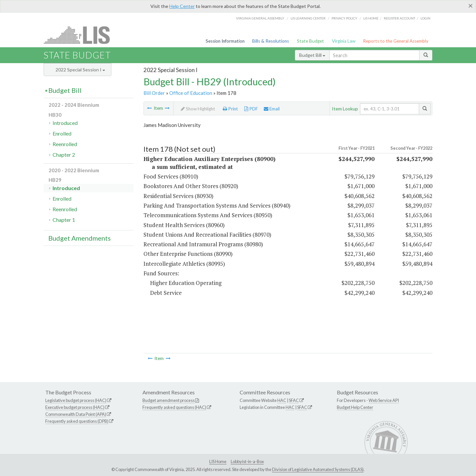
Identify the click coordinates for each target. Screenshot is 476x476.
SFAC (294, 400)
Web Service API (384, 400)
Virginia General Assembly (260, 18)
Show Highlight (198, 109)
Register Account (399, 18)
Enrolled (62, 133)
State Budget (310, 41)
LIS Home (218, 461)
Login (425, 18)
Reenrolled (65, 144)
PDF (251, 109)
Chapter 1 (64, 220)
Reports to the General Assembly (396, 41)
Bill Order (154, 93)
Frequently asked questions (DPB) (77, 421)
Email (272, 109)
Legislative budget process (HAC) (76, 400)
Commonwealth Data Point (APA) (76, 414)
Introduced (65, 123)
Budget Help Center (355, 407)
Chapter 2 (64, 155)
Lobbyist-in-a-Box (247, 461)
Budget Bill (312, 55)
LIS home (371, 18)
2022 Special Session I (80, 70)
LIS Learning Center (308, 18)
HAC (282, 400)
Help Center (182, 6)
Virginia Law (344, 41)
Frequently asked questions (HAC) (174, 407)
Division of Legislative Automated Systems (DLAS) (318, 469)
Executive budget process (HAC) (75, 407)
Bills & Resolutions (271, 41)
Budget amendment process (169, 400)
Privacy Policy (344, 18)
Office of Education (191, 93)
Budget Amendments (79, 238)
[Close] (471, 6)
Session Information (225, 41)
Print (230, 109)
